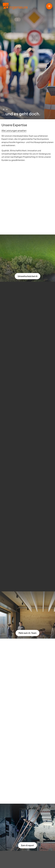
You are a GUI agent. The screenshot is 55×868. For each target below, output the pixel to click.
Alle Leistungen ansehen (14, 130)
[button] (4, 109)
